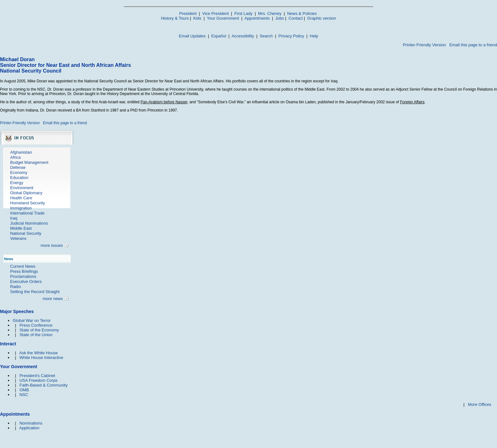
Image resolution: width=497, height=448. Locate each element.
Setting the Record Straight (35, 292)
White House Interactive (41, 358)
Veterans (18, 238)
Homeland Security (28, 203)
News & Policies (302, 13)
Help (314, 36)
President (188, 13)
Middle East (21, 228)
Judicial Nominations (29, 223)
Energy (17, 183)
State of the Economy (39, 330)
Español (219, 36)
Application (29, 428)
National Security (26, 233)
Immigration (21, 208)
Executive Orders (26, 282)
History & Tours (175, 18)
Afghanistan (21, 152)
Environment (22, 188)
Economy (19, 173)
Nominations (31, 423)
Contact (296, 18)
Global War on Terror (32, 320)
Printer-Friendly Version (424, 45)
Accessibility (243, 36)
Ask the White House (39, 353)
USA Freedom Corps (38, 380)
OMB (24, 390)
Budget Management (29, 162)
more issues (52, 245)
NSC (24, 395)
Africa (15, 157)
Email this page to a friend (473, 45)
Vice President (216, 13)
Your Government (223, 18)
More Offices (479, 404)
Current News (23, 266)
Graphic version (322, 18)
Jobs (280, 18)
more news (53, 299)
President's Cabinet (37, 376)
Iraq (14, 218)
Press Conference (36, 325)
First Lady (243, 13)
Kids (197, 18)
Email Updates (192, 36)
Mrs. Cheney (270, 13)
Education (19, 178)
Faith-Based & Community (43, 385)
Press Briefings (24, 271)
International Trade (27, 213)
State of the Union (36, 335)
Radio (16, 287)
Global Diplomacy (26, 193)
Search (266, 36)
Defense (18, 167)
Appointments (257, 18)
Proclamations (23, 276)
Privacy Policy (291, 36)
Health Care (21, 198)
